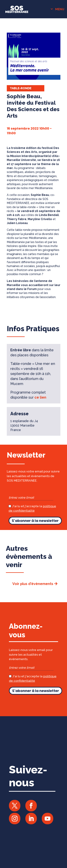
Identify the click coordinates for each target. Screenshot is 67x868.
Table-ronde (21, 88)
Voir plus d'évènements (33, 584)
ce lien (40, 397)
